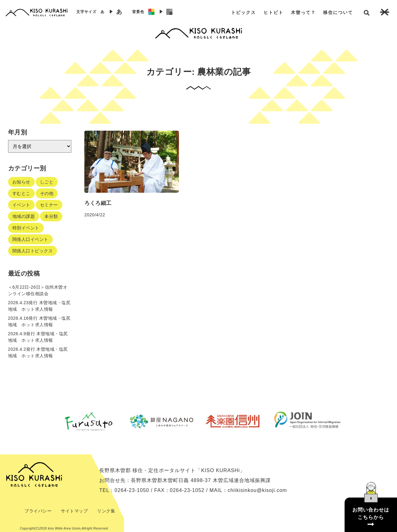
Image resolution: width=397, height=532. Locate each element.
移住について (338, 12)
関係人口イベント (30, 239)
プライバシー (38, 511)
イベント (21, 205)
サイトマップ (74, 511)
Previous (48, 421)
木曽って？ (303, 12)
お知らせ (21, 182)
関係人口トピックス (33, 251)
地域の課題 (24, 216)
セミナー (49, 205)
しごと (47, 182)
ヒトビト (274, 12)
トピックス (243, 12)
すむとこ (21, 193)
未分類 (51, 216)
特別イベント (26, 228)
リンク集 (106, 511)
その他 (47, 193)
